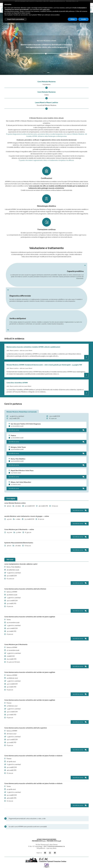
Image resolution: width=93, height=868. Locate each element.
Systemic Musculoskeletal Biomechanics (19, 543)
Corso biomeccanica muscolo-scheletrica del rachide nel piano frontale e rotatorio (33, 756)
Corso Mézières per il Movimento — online (19, 530)
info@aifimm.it (41, 848)
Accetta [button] (83, 19)
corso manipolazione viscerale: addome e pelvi (21, 564)
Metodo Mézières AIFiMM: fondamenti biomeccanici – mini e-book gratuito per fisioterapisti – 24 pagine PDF (44, 365)
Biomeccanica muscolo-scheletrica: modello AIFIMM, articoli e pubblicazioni (33, 347)
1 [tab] (45, 73)
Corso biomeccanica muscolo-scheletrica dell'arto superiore (26, 728)
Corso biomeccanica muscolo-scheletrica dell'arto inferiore (25, 589)
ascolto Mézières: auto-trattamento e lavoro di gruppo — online (27, 516)
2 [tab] (48, 73)
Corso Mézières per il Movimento (16, 645)
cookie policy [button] (46, 9)
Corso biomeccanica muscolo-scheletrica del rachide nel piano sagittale (30, 617)
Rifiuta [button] (73, 19)
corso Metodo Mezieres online (15, 503)
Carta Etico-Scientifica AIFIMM (17, 383)
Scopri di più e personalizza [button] (16, 19)
